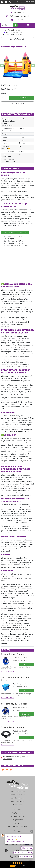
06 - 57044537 (17, 20)
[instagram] (10, 2)
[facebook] (2, 2)
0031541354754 (17, 13)
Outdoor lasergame (18, 792)
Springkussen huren (18, 795)
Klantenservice (18, 813)
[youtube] (6, 2)
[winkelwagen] (28, 25)
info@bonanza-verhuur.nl (17, 16)
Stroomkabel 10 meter (13, 727)
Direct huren (22, 98)
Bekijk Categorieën (17, 39)
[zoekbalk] (7, 25)
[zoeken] (15, 25)
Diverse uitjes (18, 805)
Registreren (29, 2)
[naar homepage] (18, 8)
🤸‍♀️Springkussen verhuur (13, 32)
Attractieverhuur (14, 30)
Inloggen (20, 2)
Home (3, 30)
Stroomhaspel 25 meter (14, 654)
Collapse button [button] (33, 863)
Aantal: (4, 94)
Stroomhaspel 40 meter (14, 704)
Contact (17, 810)
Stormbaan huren (18, 798)
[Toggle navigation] (32, 25)
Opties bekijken (18, 103)
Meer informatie (7, 672)
